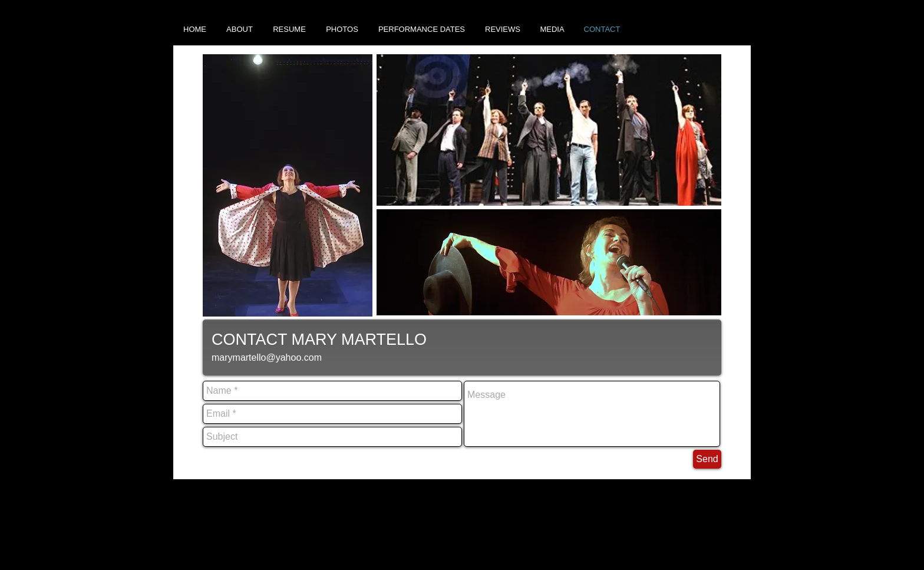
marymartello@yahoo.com (267, 358)
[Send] (707, 459)
